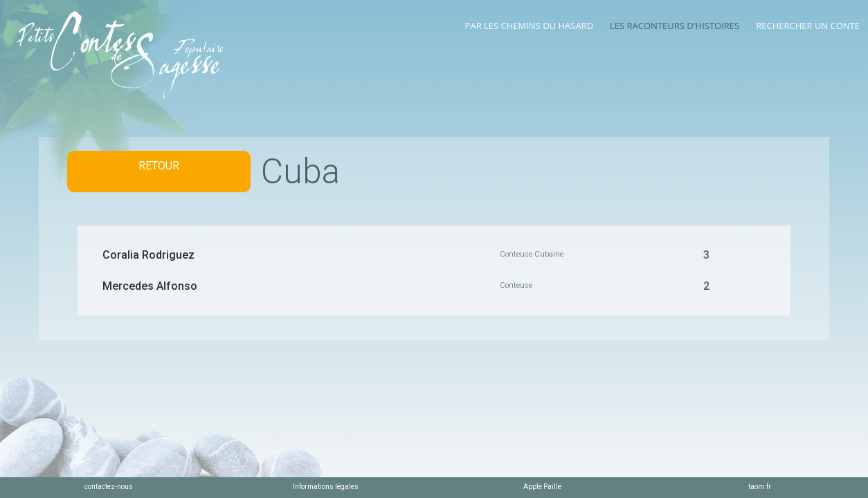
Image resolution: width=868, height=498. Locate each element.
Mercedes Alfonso (150, 286)
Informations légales (326, 487)
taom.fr (760, 487)
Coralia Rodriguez (148, 255)
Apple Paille (542, 487)
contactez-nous (109, 487)
